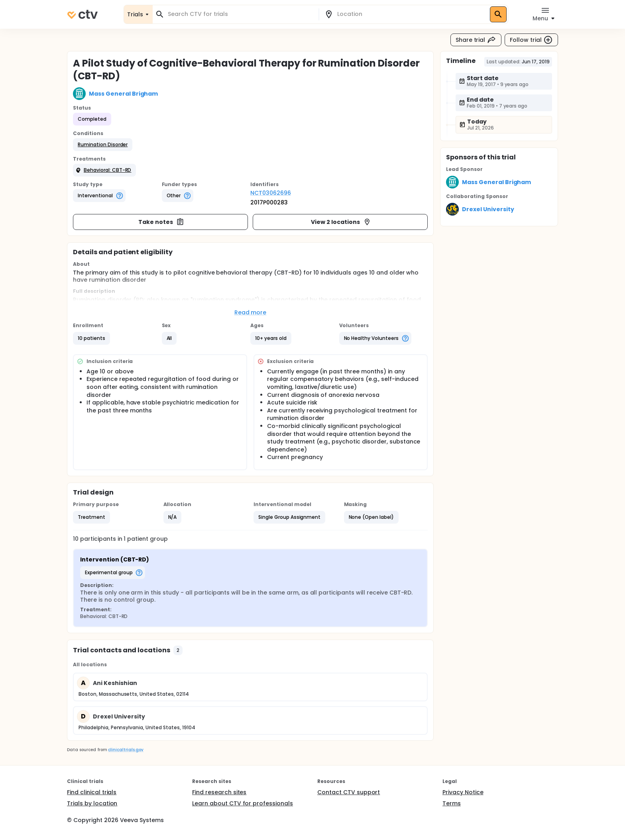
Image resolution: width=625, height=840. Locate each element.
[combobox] (240, 14)
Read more (251, 312)
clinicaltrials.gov (126, 750)
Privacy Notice (463, 792)
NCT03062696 (271, 193)
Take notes (161, 222)
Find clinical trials (92, 792)
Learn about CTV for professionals (243, 803)
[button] (103, 145)
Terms (452, 803)
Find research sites (219, 792)
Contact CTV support (349, 792)
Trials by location (92, 803)
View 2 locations (341, 222)
